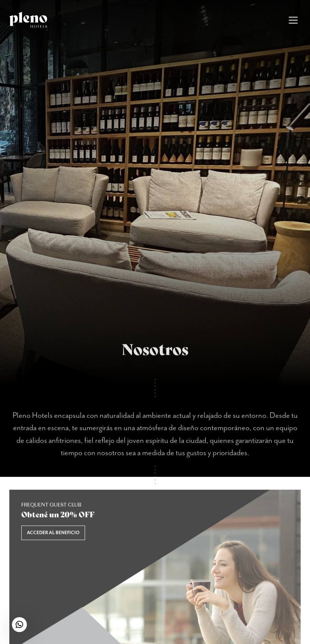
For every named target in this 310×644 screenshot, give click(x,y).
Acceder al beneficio (53, 536)
